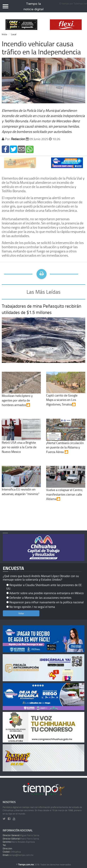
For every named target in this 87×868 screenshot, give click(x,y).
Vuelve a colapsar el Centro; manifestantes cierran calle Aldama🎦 (66, 488)
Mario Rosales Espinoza (19, 842)
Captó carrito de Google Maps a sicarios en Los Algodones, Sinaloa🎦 (66, 393)
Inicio (4, 34)
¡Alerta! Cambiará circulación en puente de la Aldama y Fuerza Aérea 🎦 (66, 441)
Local (14, 34)
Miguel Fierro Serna (21, 835)
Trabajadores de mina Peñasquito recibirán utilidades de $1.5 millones (41, 309)
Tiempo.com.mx (26, 864)
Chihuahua (12, 852)
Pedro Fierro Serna (21, 839)
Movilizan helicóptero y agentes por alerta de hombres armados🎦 (21, 394)
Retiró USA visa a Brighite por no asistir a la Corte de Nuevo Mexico (21, 440)
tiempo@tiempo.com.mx (18, 855)
